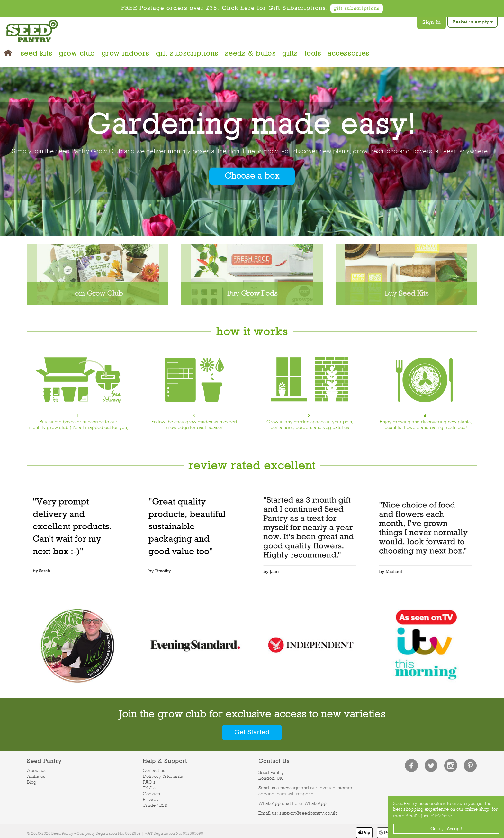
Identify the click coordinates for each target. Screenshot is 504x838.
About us (36, 770)
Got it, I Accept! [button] (446, 829)
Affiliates (36, 776)
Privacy (151, 799)
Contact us (154, 770)
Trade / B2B (155, 805)
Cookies (151, 794)
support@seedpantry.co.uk (308, 813)
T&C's (149, 788)
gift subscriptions (357, 8)
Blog (32, 782)
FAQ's (149, 782)
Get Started (252, 732)
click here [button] (441, 816)
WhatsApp (315, 803)
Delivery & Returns (163, 776)
